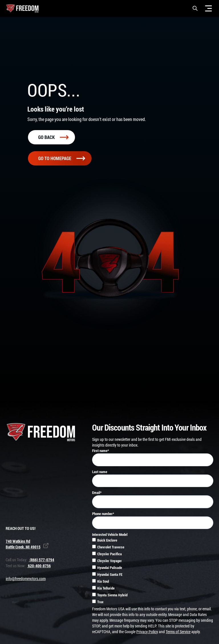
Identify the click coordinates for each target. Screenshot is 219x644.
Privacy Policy (147, 633)
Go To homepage (62, 159)
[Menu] (208, 8)
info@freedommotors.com (26, 580)
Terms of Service (178, 633)
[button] (195, 8)
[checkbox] (153, 573)
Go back (53, 138)
